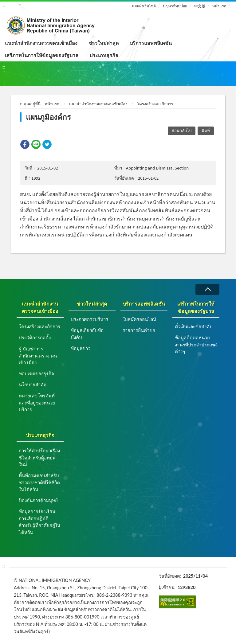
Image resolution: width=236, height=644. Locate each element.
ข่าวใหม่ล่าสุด (104, 43)
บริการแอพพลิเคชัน (151, 43)
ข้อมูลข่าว (81, 348)
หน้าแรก (219, 6)
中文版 (200, 6)
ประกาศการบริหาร (89, 319)
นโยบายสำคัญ (33, 384)
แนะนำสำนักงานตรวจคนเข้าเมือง (41, 43)
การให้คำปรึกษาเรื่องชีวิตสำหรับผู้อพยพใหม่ (39, 457)
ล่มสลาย (207, 289)
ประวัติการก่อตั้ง (35, 338)
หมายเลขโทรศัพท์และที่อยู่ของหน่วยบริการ (37, 402)
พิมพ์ (206, 131)
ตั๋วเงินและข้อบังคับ (194, 326)
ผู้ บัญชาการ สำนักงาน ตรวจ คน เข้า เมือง (38, 355)
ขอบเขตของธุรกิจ (36, 373)
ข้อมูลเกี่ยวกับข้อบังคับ (87, 334)
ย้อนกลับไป (182, 131)
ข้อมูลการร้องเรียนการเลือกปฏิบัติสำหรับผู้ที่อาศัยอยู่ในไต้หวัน (39, 522)
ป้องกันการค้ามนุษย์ (38, 500)
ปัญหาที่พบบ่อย (175, 6)
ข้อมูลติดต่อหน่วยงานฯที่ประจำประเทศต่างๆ (196, 344)
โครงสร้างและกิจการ (155, 104)
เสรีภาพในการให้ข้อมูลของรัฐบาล (42, 55)
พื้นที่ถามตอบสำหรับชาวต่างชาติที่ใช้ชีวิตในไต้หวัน (39, 482)
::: (3, 5)
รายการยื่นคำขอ (139, 330)
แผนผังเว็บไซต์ (144, 6)
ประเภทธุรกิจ (104, 55)
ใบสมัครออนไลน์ (139, 319)
